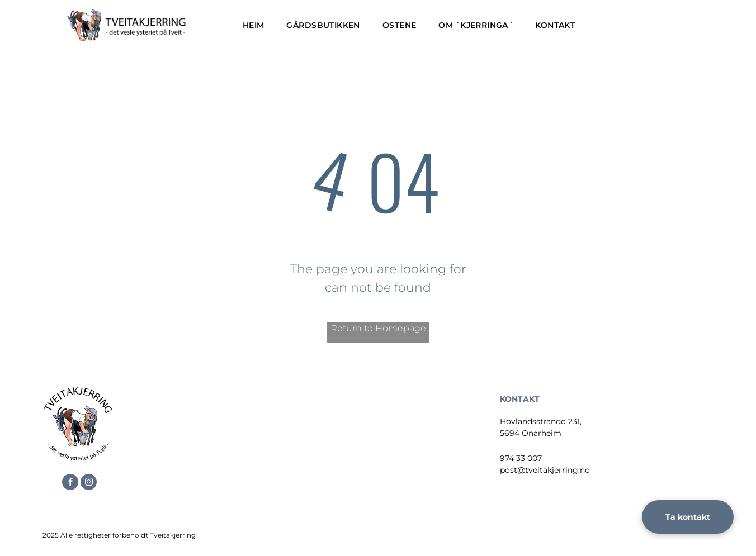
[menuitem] (254, 25)
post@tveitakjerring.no (545, 470)
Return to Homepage (378, 328)
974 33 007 (521, 458)
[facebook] (70, 483)
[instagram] (89, 483)
